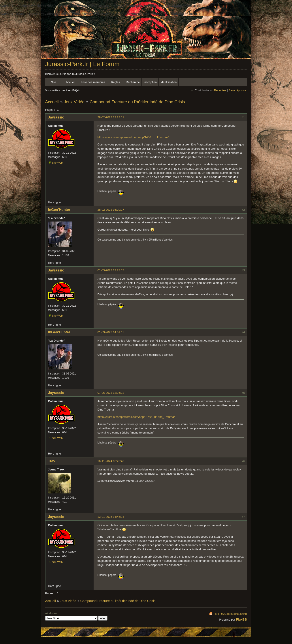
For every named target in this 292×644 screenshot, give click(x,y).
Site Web (57, 163)
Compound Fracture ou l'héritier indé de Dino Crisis (137, 102)
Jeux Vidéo (74, 102)
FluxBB (242, 619)
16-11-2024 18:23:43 (111, 461)
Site (53, 82)
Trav (52, 461)
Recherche (133, 82)
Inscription (150, 82)
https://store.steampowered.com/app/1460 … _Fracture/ (133, 137)
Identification (169, 82)
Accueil (71, 82)
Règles (115, 82)
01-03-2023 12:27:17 (111, 270)
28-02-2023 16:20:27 (111, 210)
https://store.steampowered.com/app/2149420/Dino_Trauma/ (136, 417)
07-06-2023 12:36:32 (111, 393)
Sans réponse (237, 90)
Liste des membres (93, 82)
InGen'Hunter (59, 210)
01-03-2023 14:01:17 (111, 332)
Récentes (220, 90)
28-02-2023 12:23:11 (111, 117)
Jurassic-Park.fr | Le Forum (82, 64)
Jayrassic (56, 117)
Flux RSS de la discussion (230, 614)
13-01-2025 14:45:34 (111, 517)
